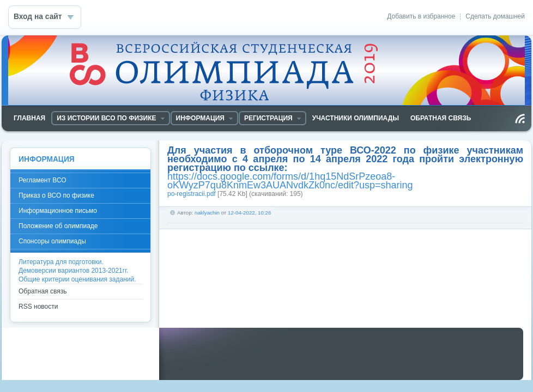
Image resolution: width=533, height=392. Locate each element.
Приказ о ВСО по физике (56, 195)
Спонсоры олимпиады (52, 241)
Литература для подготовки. (61, 262)
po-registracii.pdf (192, 194)
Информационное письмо (58, 211)
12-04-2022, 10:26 (249, 213)
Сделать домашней (495, 16)
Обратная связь (43, 291)
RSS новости (38, 307)
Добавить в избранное (421, 16)
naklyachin (207, 213)
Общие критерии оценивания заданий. (77, 279)
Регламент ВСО (43, 180)
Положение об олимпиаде (58, 226)
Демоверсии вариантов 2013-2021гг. (73, 271)
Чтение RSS (520, 119)
